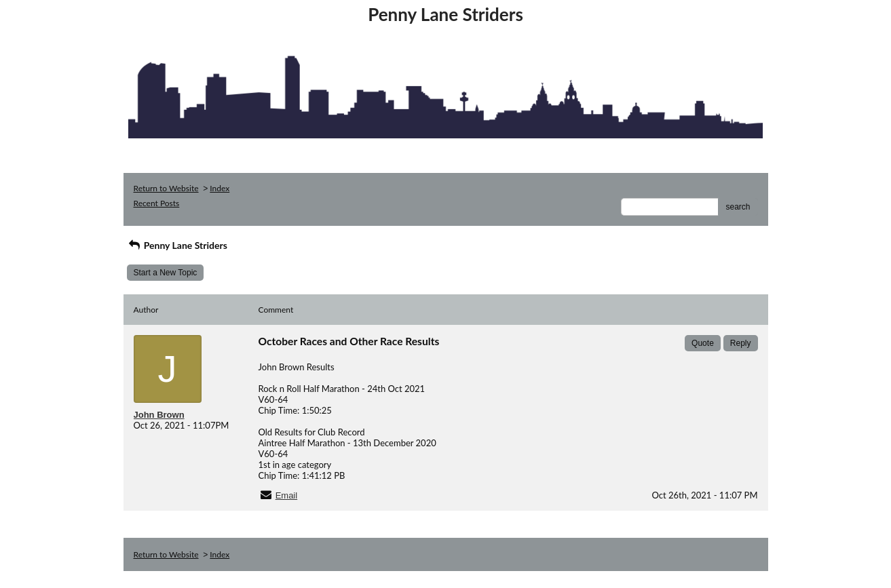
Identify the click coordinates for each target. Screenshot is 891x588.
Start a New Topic (166, 273)
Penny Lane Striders (177, 245)
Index (220, 188)
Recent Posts (157, 203)
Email (287, 495)
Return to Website (166, 188)
